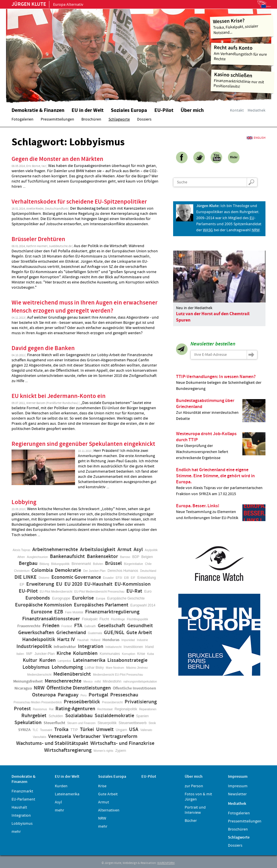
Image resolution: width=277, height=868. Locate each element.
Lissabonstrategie (127, 660)
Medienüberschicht (39, 675)
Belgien (147, 557)
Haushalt (83, 640)
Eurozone (42, 612)
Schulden (56, 716)
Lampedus (64, 661)
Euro (148, 591)
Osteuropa (44, 695)
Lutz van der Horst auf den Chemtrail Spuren (213, 317)
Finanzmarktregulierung (112, 612)
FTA (78, 626)
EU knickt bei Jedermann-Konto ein (59, 396)
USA (134, 730)
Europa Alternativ (47, 5)
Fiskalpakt (90, 619)
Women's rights (103, 751)
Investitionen (133, 647)
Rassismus (40, 709)
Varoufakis (40, 737)
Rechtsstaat (105, 709)
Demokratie (68, 570)
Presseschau (124, 695)
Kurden (47, 660)
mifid (98, 682)
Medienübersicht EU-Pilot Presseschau (118, 675)
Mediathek (257, 110)
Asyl (138, 550)
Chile (148, 564)
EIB (126, 578)
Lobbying (24, 502)
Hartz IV (66, 640)
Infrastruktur (65, 647)
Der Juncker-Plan (94, 571)
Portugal (98, 695)
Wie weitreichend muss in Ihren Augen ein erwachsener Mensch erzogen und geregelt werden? (85, 307)
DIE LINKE (26, 577)
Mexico (88, 682)
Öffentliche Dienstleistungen (79, 688)
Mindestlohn (112, 681)
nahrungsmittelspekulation (140, 682)
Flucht (104, 619)
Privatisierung (141, 702)
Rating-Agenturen (75, 709)
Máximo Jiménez (137, 668)
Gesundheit (140, 626)
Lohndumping (67, 667)
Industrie (142, 640)
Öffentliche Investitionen (134, 688)
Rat (51, 709)
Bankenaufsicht (67, 557)
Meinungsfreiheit (28, 681)
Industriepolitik (34, 647)
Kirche (64, 653)
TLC (35, 730)
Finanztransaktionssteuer (51, 619)
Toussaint (46, 730)
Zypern (121, 751)
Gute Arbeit (139, 633)
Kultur (30, 660)
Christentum (22, 571)
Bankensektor (102, 557)
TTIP (74, 730)
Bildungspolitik (60, 564)
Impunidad (128, 640)
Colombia (42, 570)
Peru (84, 695)
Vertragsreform (120, 737)
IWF (29, 654)
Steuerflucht (54, 723)
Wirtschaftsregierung (68, 750)
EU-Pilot (28, 591)
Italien (20, 654)
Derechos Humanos (123, 571)
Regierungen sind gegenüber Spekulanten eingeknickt (83, 444)
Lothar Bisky (94, 668)
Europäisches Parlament (101, 605)
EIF (133, 578)
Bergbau (28, 563)
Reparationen (148, 709)
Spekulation (28, 723)
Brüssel (113, 563)
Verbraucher (87, 737)
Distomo (44, 578)
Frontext (67, 626)
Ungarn (121, 730)
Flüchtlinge (118, 619)
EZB (59, 612)
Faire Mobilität (74, 612)
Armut (125, 550)
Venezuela (60, 737)
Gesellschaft (112, 626)
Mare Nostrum (115, 668)
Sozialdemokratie (114, 716)
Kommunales (110, 654)
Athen (21, 557)
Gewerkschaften (36, 633)
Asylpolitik (151, 550)
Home (79, 53)
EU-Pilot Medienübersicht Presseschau (99, 592)
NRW (39, 688)
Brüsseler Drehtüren (38, 239)
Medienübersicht (72, 674)
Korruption (128, 654)
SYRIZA (24, 730)
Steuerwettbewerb (133, 723)
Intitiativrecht (113, 647)
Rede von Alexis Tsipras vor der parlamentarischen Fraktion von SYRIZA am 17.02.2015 (221, 482)
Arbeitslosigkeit (98, 550)
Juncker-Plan (44, 654)
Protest (22, 709)
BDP (136, 557)
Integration (91, 647)
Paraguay (68, 695)
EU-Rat (134, 591)
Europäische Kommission (43, 605)
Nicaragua (23, 688)
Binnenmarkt (81, 564)
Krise (141, 654)
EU (59, 584)
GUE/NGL (114, 633)
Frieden (51, 626)
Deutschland (148, 571)
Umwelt (105, 730)
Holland (96, 640)
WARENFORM (166, 863)
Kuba (150, 654)
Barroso (125, 557)
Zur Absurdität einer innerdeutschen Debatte (221, 410)
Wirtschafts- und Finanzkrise (122, 743)
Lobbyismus (36, 667)
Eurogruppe (61, 598)
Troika (61, 730)
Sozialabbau (79, 716)
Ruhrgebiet (34, 716)
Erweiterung (40, 584)
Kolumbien (85, 653)
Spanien (143, 716)
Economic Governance (76, 577)
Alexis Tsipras (21, 550)
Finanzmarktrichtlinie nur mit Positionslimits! (243, 80)
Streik (152, 723)
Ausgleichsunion (37, 557)
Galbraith (90, 626)
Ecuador (108, 578)
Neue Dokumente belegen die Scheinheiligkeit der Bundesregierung (221, 383)
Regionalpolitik (126, 709)
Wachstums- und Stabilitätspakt (52, 743)
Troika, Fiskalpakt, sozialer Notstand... (242, 26)
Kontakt (237, 110)
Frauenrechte (29, 626)
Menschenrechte (63, 681)
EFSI (119, 578)
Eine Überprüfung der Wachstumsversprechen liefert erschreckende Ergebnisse (221, 446)
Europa (100, 599)
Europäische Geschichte (126, 598)
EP (22, 585)
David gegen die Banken (43, 348)
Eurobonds (38, 598)
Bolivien (98, 564)
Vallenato (146, 730)
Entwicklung (147, 578)
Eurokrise (83, 598)
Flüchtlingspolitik (137, 619)
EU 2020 (73, 584)
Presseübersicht (112, 702)
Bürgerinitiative (133, 564)
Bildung (44, 564)
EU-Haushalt (98, 584)
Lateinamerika (89, 660)
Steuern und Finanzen (81, 723)
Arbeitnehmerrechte (55, 550)
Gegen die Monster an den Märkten (57, 159)
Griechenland (71, 633)
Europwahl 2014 (143, 605)
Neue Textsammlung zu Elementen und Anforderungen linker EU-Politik (221, 512)
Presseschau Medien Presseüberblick (38, 702)
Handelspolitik (39, 640)
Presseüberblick (82, 702)
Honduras (111, 640)
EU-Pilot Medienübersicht (56, 592)
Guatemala (95, 633)
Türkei (87, 730)
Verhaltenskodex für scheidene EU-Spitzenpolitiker (79, 202)
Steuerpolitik (107, 723)
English (260, 138)
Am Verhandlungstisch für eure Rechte (243, 53)
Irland (149, 647)
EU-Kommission (133, 584)
